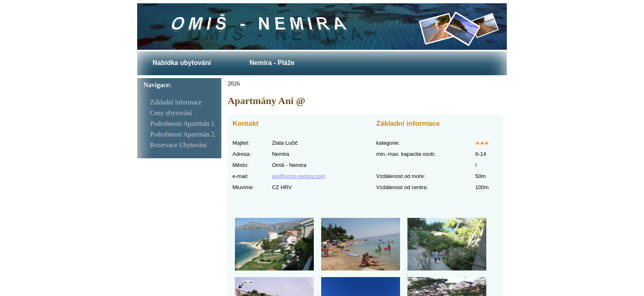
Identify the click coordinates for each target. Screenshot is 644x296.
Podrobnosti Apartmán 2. (183, 134)
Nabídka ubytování (182, 63)
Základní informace (176, 102)
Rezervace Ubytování (179, 145)
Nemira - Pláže (272, 63)
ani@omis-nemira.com (299, 176)
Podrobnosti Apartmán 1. (183, 124)
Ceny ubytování (171, 113)
